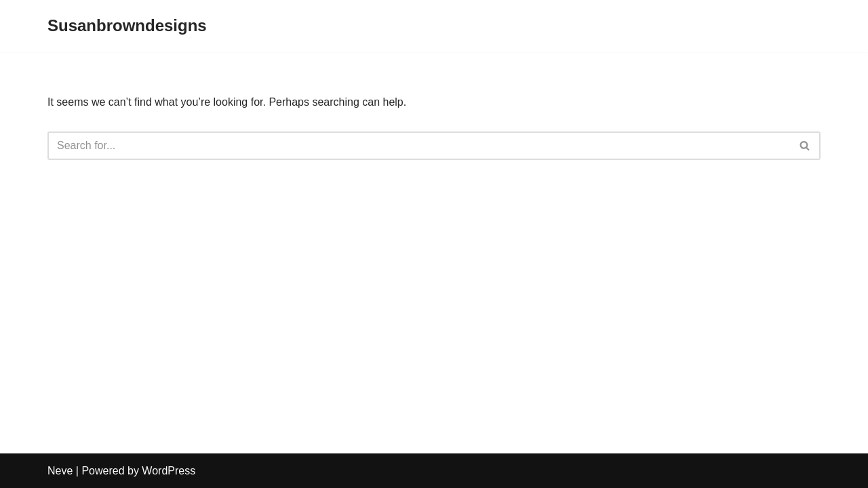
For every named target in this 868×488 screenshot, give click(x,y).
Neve (60, 471)
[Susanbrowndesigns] (127, 26)
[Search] (419, 146)
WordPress (169, 471)
